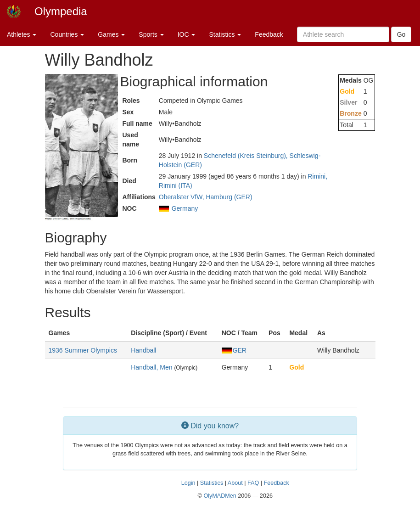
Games (111, 34)
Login (188, 483)
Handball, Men (151, 367)
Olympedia (61, 11)
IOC (187, 34)
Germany (185, 208)
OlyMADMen (220, 496)
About (235, 483)
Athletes (22, 34)
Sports (151, 34)
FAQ (253, 483)
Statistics (225, 34)
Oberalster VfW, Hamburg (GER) (206, 197)
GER (234, 350)
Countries (67, 34)
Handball (143, 350)
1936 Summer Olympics (83, 350)
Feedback (269, 34)
